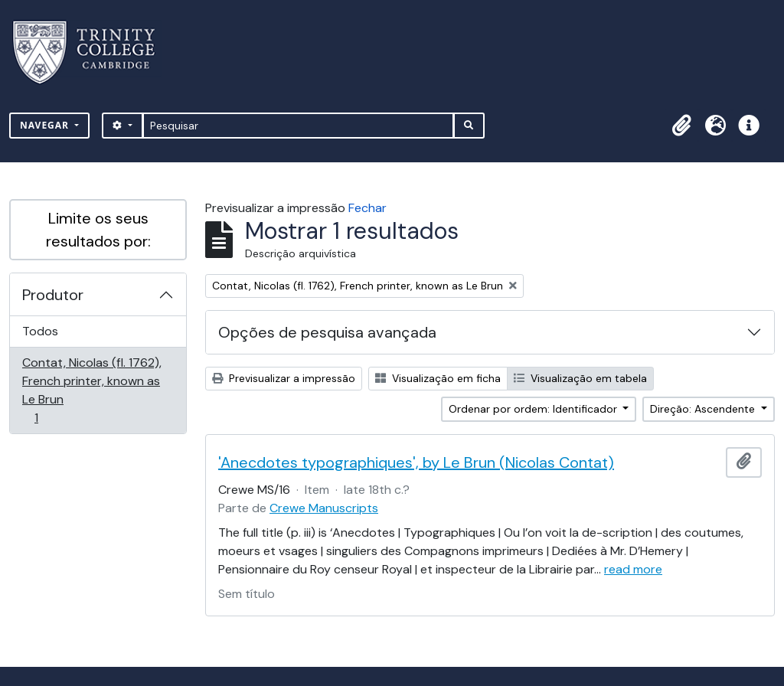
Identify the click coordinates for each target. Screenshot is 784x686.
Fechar (367, 208)
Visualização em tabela (580, 378)
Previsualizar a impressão (284, 378)
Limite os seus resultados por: (98, 230)
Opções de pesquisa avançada (327, 332)
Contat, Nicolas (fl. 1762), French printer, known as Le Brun (91, 390)
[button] (681, 126)
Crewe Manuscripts (324, 508)
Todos (40, 331)
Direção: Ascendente (704, 409)
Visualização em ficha (438, 378)
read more (633, 569)
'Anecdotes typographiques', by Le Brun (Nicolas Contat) (416, 462)
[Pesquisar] (298, 126)
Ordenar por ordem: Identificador (534, 409)
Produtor (53, 295)
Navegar (46, 125)
